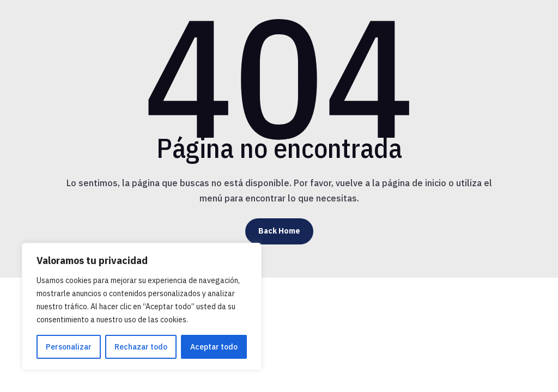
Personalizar (69, 347)
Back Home (279, 231)
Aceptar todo (214, 347)
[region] (142, 307)
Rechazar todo (141, 347)
